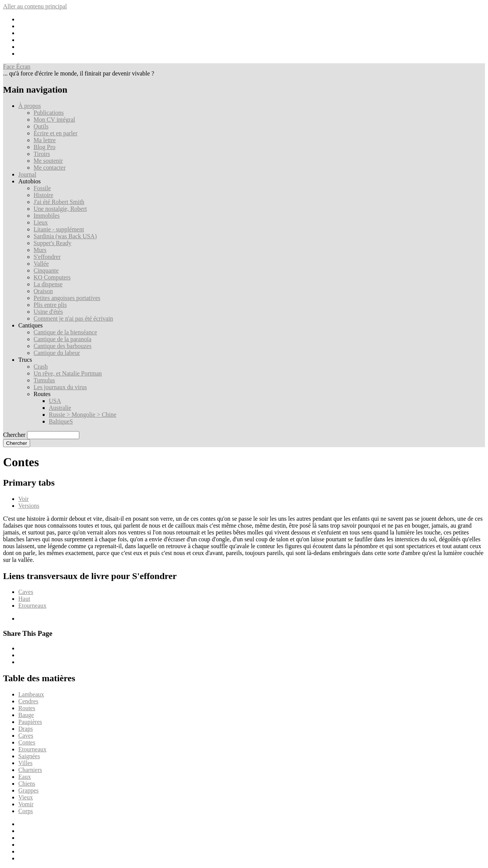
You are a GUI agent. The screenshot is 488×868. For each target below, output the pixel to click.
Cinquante (46, 270)
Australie (60, 408)
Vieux (26, 797)
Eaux (25, 777)
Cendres (28, 701)
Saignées (29, 756)
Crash (41, 367)
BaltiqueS (61, 421)
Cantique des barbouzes (63, 346)
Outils (41, 126)
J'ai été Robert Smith (59, 202)
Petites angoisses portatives (67, 298)
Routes (27, 708)
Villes (25, 763)
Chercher (14, 435)
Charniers (30, 770)
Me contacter (50, 168)
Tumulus (44, 380)
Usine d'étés (48, 312)
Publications (49, 113)
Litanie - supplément (59, 229)
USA (55, 401)
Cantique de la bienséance (65, 332)
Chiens (27, 784)
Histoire (43, 195)
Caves (26, 592)
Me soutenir (48, 161)
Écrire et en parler (55, 133)
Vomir (26, 804)
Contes (27, 742)
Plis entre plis (50, 305)
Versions (29, 506)
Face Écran (17, 67)
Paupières (30, 722)
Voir (23, 499)
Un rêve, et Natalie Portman (68, 373)
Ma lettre (45, 140)
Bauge (26, 715)
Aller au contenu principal (35, 6)
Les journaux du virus (60, 387)
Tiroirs (42, 154)
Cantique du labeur (57, 353)
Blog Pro (44, 147)
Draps (26, 729)
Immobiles (47, 216)
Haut (24, 599)
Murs (40, 250)
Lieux (41, 222)
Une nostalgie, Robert (60, 209)
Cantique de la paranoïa (63, 339)
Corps (26, 811)
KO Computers (52, 277)
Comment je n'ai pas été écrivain (73, 318)
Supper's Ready (52, 243)
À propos (30, 106)
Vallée (41, 264)
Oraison (43, 291)
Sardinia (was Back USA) (65, 236)
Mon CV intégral (54, 120)
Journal (27, 174)
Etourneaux (32, 606)
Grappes (28, 790)
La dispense (48, 284)
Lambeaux (31, 694)
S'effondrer (47, 257)
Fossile (42, 188)
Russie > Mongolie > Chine (83, 415)
